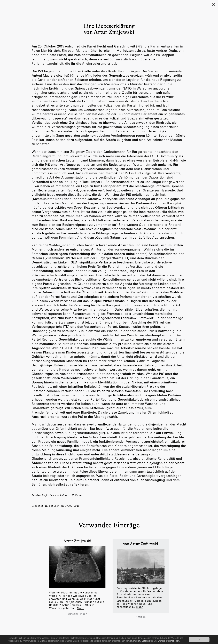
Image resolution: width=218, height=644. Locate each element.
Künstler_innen (77, 614)
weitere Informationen (169, 641)
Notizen (54, 506)
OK (199, 639)
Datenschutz (147, 641)
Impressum (135, 641)
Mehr (80, 608)
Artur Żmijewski (77, 541)
